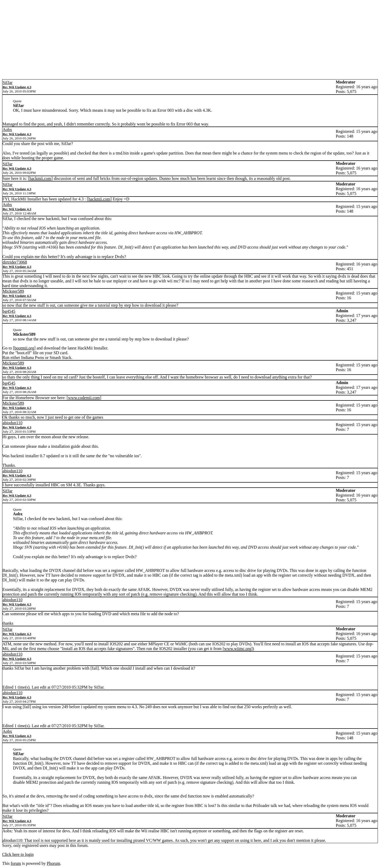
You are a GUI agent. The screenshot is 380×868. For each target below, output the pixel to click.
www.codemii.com (84, 398)
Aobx (7, 130)
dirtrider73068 (15, 262)
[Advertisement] (190, 40)
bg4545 (9, 311)
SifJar (8, 83)
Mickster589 (13, 291)
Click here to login (18, 854)
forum (16, 863)
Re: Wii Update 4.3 (17, 87)
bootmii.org (24, 348)
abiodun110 (13, 423)
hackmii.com (40, 178)
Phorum (53, 863)
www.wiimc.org (238, 649)
